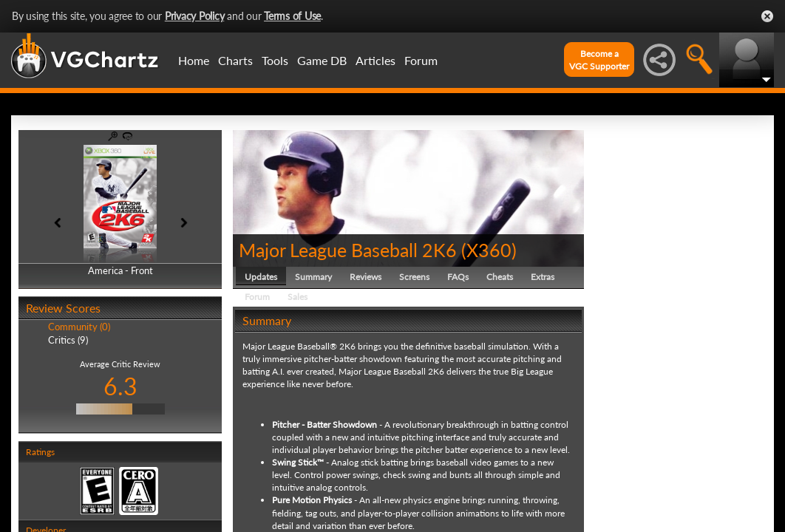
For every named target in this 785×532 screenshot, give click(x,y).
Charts (235, 60)
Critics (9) (68, 340)
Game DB (322, 60)
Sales (298, 297)
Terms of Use (292, 16)
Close (767, 16)
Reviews (366, 277)
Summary (313, 277)
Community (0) (79, 327)
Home (194, 60)
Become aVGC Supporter (599, 60)
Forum (421, 60)
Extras (543, 277)
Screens (414, 277)
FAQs (458, 277)
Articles (375, 60)
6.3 (120, 386)
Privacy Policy (195, 16)
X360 (489, 250)
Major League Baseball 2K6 (348, 250)
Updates (261, 277)
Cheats (500, 277)
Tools (275, 60)
